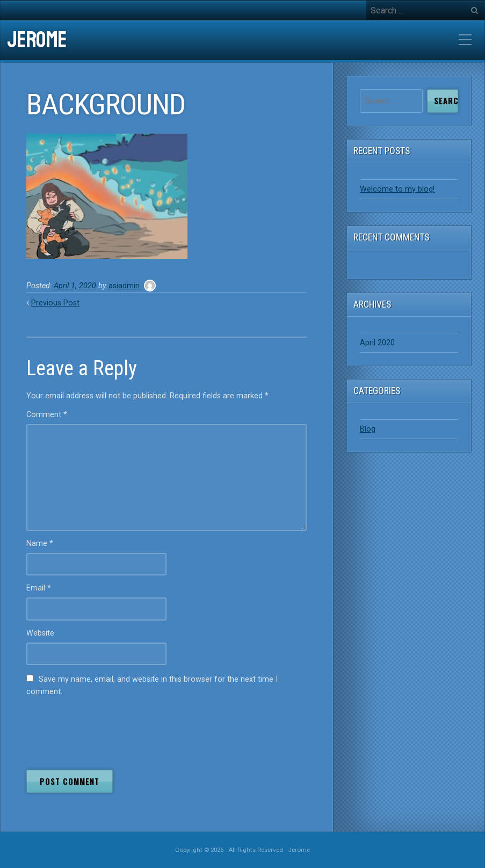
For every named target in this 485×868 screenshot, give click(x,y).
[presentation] (108, 731)
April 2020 (377, 343)
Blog (368, 429)
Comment (47, 415)
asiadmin (124, 286)
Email (39, 588)
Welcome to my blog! (397, 189)
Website (40, 633)
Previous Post (55, 303)
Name (40, 544)
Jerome (37, 40)
